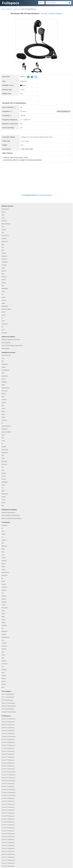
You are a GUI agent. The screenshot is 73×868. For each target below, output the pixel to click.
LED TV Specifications (8, 665)
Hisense (4, 271)
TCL (3, 265)
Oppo (3, 385)
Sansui (4, 528)
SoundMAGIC (5, 341)
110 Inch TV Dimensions (8, 845)
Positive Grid (5, 206)
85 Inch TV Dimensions (8, 710)
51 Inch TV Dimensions (8, 801)
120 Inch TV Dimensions (8, 707)
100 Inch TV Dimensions (8, 716)
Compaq (4, 236)
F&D (3, 221)
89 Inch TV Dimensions (8, 757)
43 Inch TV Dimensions (8, 804)
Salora (3, 537)
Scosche (4, 209)
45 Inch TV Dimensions (8, 843)
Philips (3, 268)
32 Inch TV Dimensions (8, 704)
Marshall (4, 191)
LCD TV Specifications (8, 668)
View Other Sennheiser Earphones (52, 14)
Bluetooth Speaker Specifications (11, 310)
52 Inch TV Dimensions (8, 731)
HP (2, 438)
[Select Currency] (41, 3)
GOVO (3, 283)
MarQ (3, 382)
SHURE (4, 417)
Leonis (3, 652)
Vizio (3, 197)
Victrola (4, 224)
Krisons (4, 250)
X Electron (4, 634)
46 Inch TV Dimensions (8, 781)
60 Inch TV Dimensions (8, 698)
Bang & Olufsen (6, 194)
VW (3, 637)
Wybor (3, 593)
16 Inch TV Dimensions (8, 713)
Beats (3, 355)
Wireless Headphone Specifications (12, 489)
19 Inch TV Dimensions (8, 840)
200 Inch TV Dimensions (8, 689)
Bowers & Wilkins (6, 280)
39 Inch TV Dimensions (8, 816)
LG (2, 289)
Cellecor (4, 247)
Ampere (4, 200)
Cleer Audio (5, 420)
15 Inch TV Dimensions (8, 798)
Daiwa (3, 590)
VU (2, 508)
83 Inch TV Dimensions (8, 737)
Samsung (4, 303)
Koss (3, 367)
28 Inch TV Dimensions (8, 813)
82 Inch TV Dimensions (8, 725)
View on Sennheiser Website (37, 166)
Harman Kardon (6, 397)
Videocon (4, 531)
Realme (4, 373)
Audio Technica (6, 326)
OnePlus (4, 370)
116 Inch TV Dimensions (8, 766)
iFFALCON (5, 578)
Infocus (4, 534)
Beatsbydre (5, 277)
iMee (3, 628)
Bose (3, 215)
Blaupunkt (4, 227)
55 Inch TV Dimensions (8, 790)
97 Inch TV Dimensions (8, 848)
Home (3, 9)
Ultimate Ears (5, 180)
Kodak (3, 575)
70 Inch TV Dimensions (8, 692)
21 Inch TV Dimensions (8, 792)
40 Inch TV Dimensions (8, 701)
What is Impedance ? (64, 111)
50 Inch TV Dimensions (8, 822)
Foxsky (4, 253)
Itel (2, 599)
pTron (3, 292)
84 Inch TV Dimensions (8, 837)
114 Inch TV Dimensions (8, 763)
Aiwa (3, 244)
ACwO (3, 286)
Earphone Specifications (8, 483)
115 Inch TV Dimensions (8, 745)
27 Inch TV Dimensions (8, 769)
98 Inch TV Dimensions (8, 728)
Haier (3, 519)
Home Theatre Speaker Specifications (12, 316)
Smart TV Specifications (8, 674)
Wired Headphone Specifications (11, 486)
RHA (3, 408)
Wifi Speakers (5, 319)
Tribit (3, 186)
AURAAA (4, 614)
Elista (3, 239)
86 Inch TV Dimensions (8, 722)
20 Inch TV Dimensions (8, 828)
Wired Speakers (6, 313)
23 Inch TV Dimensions (8, 807)
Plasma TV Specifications (9, 677)
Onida (3, 540)
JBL (3, 218)
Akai (3, 658)
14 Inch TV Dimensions (8, 819)
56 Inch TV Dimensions (8, 734)
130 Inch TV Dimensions (8, 742)
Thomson (4, 558)
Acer (3, 611)
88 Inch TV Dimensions (8, 834)
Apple (3, 274)
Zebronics (4, 230)
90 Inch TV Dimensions (8, 851)
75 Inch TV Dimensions (8, 772)
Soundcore (5, 212)
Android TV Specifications (9, 682)
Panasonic (5, 400)
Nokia (3, 388)
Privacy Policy (6, 856)
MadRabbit (5, 259)
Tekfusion (4, 353)
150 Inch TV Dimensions (8, 751)
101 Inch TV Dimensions (8, 760)
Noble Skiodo (5, 543)
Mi (2, 297)
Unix (3, 300)
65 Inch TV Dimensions (8, 695)
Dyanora (4, 241)
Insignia (4, 605)
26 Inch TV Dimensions (8, 810)
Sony (3, 188)
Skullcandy (5, 294)
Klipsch (4, 364)
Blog (3, 859)
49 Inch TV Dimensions (8, 831)
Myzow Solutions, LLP (64, 866)
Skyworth (4, 596)
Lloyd (3, 525)
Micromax (4, 517)
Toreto (3, 262)
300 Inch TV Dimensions (8, 748)
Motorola (4, 561)
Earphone (9, 9)
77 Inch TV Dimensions (8, 719)
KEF (3, 203)
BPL (3, 514)
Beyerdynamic (6, 358)
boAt (3, 256)
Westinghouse (6, 608)
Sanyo (3, 584)
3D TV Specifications (7, 671)
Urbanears (5, 361)
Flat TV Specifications (8, 680)
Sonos (3, 183)
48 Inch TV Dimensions (8, 825)
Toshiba (4, 511)
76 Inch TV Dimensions (8, 754)
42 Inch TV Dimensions (8, 784)
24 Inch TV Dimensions (8, 778)
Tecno (3, 379)
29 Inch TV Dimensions (8, 795)
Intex (3, 522)
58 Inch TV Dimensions (8, 739)
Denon (3, 350)
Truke (3, 411)
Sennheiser (17, 9)
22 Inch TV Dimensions (8, 775)
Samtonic (4, 640)
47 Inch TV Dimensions (8, 787)
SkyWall (4, 620)
